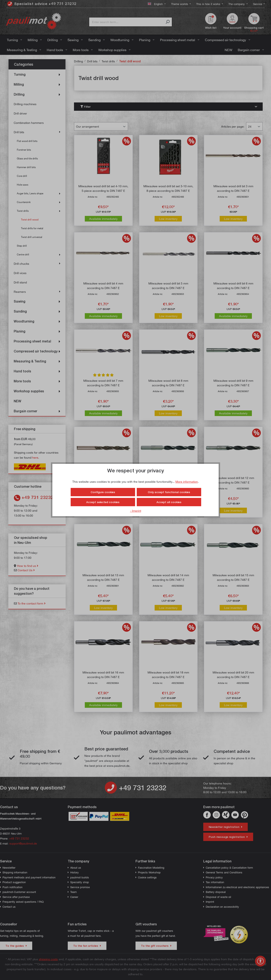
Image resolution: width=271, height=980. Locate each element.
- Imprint (136, 511)
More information (187, 482)
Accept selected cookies (103, 502)
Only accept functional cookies (169, 492)
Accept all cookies (169, 502)
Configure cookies (103, 492)
